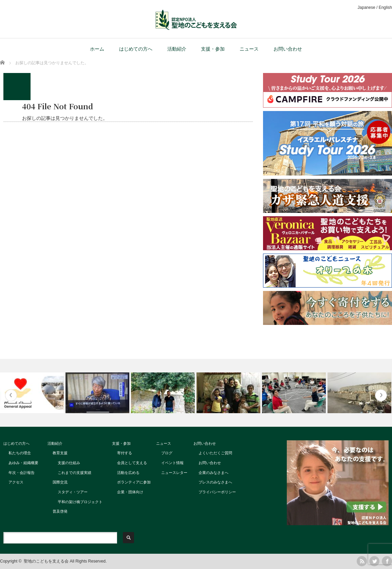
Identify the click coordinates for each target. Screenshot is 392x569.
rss (362, 561)
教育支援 (60, 453)
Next (381, 395)
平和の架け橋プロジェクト (80, 502)
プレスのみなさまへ (215, 482)
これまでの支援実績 (74, 473)
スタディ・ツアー (73, 492)
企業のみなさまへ (213, 473)
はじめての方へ (136, 49)
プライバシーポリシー (217, 492)
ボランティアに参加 (134, 482)
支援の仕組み (69, 463)
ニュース (249, 49)
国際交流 (60, 482)
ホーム (97, 49)
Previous (11, 395)
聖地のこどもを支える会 (46, 561)
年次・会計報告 (22, 473)
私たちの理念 (20, 453)
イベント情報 (172, 463)
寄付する (125, 453)
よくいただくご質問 (215, 453)
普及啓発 (60, 511)
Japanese (367, 7)
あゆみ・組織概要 (23, 463)
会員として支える (132, 463)
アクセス (16, 482)
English (385, 7)
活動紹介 (177, 49)
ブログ (167, 453)
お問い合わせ (288, 49)
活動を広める (128, 473)
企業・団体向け (130, 492)
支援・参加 (213, 49)
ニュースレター (174, 473)
